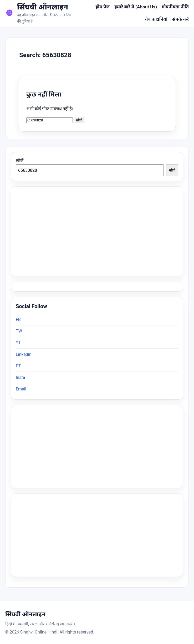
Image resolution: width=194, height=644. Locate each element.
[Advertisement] (97, 447)
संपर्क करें (180, 19)
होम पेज (103, 7)
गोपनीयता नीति (175, 7)
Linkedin (24, 354)
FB (18, 320)
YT (18, 343)
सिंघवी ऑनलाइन (43, 7)
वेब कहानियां (156, 19)
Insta (20, 377)
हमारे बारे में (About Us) (136, 7)
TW (19, 331)
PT (18, 366)
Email (21, 389)
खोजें (20, 161)
